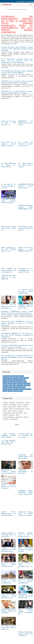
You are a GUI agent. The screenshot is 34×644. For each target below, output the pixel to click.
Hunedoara (27, 383)
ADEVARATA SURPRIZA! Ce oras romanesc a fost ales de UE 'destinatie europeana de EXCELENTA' (17, 335)
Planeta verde (12, 407)
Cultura (21, 411)
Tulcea (5, 391)
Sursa (14, 44)
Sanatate (6, 405)
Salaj (24, 387)
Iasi (10, 385)
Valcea (10, 391)
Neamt (10, 387)
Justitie (5, 409)
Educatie (6, 419)
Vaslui (15, 391)
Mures (5, 387)
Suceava (17, 389)
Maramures (20, 385)
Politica (28, 403)
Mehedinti (27, 385)
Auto (17, 415)
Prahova (19, 387)
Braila (21, 378)
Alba (4, 376)
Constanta (6, 382)
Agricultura (19, 417)
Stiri (25, 413)
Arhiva (17, 425)
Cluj (24, 380)
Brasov (26, 378)
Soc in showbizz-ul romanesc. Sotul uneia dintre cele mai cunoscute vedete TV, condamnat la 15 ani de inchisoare (17, 61)
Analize (5, 415)
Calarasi (10, 380)
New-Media (13, 405)
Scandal (5, 403)
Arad (8, 376)
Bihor (22, 376)
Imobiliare (12, 403)
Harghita (20, 383)
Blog (13, 413)
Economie (12, 415)
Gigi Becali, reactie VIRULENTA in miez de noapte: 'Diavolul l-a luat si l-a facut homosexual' (17, 323)
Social (10, 411)
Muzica (15, 411)
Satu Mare (6, 389)
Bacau (17, 376)
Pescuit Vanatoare (19, 409)
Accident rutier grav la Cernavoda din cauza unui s (26, 435)
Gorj (15, 383)
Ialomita (5, 385)
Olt (14, 387)
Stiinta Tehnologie (9, 417)
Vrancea (20, 391)
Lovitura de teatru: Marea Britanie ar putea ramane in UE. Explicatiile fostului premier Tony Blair (17, 49)
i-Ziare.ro (6, 5)
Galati (5, 383)
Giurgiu (10, 383)
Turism (25, 407)
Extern (19, 407)
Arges (13, 376)
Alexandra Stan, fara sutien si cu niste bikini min (9, 277)
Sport (28, 409)
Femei (5, 407)
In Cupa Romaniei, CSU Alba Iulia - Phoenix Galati (9, 442)
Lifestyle (26, 405)
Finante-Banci (13, 419)
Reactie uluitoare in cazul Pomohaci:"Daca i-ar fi (26, 563)
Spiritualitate (20, 403)
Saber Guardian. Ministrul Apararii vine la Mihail (9, 435)
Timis (29, 389)
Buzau (5, 380)
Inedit (11, 409)
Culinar (20, 405)
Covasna (13, 382)
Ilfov (14, 385)
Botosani (16, 378)
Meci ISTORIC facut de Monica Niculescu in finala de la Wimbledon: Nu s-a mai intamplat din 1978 (17, 357)
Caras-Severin (18, 380)
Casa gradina (7, 413)
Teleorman (23, 389)
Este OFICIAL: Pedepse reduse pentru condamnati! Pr (26, 609)
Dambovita (19, 382)
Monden (26, 417)
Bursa (5, 411)
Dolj (25, 382)
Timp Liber (19, 413)
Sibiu (12, 389)
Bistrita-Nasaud (7, 378)
